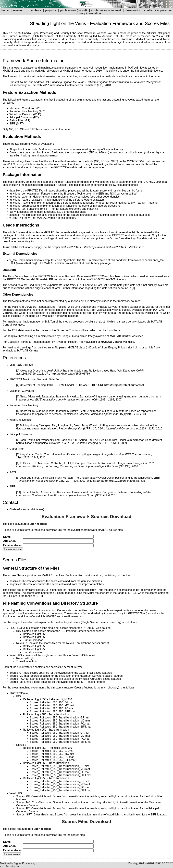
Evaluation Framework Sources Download (86, 517)
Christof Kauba (19, 509)
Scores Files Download (86, 822)
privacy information (88, 13)
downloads (133, 10)
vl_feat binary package (96, 263)
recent (82, 10)
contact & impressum (158, 10)
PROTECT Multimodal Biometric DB (30, 279)
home (5, 10)
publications (68, 10)
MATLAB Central (120, 336)
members (35, 10)
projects (51, 10)
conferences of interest (106, 10)
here (117, 330)
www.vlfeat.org (26, 263)
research (19, 10)
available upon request (32, 524)
